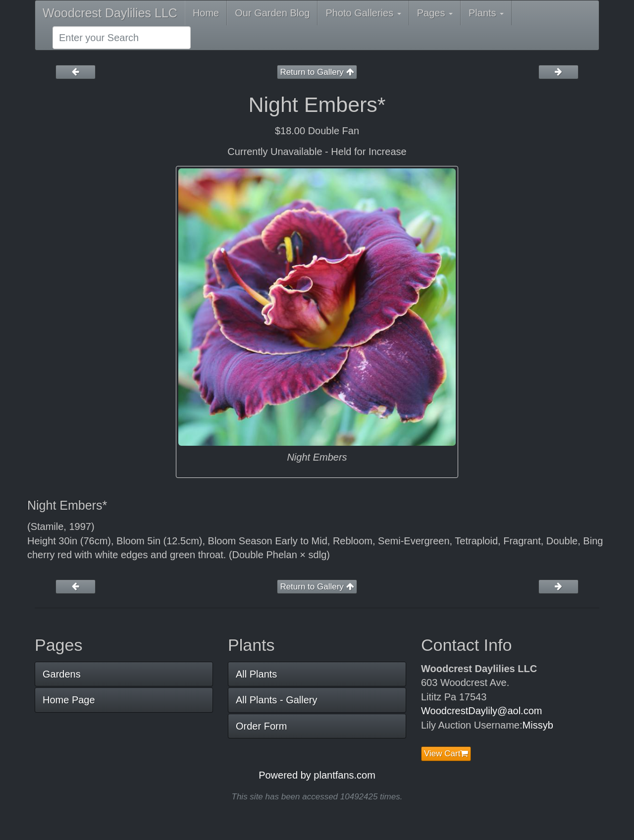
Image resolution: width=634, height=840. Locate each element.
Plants (486, 13)
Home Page (69, 700)
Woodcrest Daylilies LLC (110, 13)
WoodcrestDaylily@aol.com (481, 711)
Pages (435, 13)
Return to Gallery (317, 72)
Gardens (62, 674)
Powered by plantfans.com (317, 775)
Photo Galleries (363, 13)
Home (206, 13)
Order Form (261, 726)
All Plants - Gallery (277, 700)
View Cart (446, 754)
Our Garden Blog (272, 13)
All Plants (256, 674)
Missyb (538, 725)
